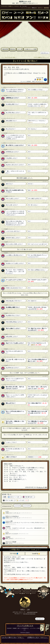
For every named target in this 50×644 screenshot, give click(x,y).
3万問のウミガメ (38, 638)
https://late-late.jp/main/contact (29, 614)
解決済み (13, 49)
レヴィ (5, 419)
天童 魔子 (6, 96)
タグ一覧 (20, 49)
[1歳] (42, 78)
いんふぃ (39, 78)
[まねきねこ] (16, 516)
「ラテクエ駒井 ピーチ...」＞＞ (41, 57)
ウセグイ (28, 632)
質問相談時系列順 (7, 506)
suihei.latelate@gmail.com (32, 612)
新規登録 (46, 8)
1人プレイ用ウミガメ (13, 638)
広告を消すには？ (45, 53)
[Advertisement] (25, 34)
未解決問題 (5, 49)
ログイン (40, 8)
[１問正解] (14, 542)
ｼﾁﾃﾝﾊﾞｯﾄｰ (6, 102)
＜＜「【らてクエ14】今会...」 (9, 57)
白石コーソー (6, 87)
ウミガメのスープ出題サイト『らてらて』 (10, 6)
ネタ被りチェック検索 (30, 49)
